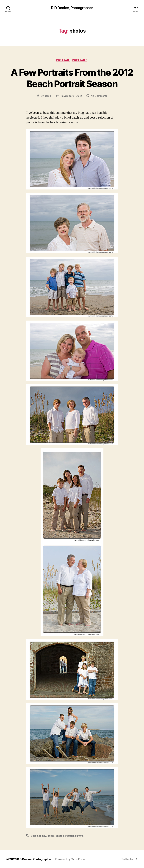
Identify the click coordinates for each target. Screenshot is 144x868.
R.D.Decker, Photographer (72, 8)
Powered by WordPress (71, 859)
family (43, 836)
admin (48, 96)
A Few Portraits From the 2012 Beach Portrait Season (72, 78)
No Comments (99, 96)
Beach (35, 836)
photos (60, 836)
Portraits (80, 60)
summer (80, 836)
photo (51, 836)
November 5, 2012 (71, 96)
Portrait (63, 60)
